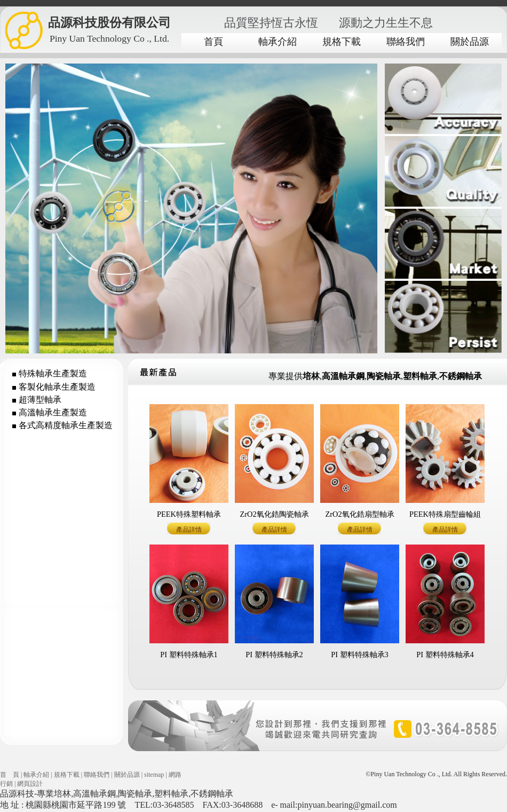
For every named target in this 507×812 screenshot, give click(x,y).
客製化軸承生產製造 (57, 387)
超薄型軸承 (40, 400)
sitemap (154, 775)
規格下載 (342, 42)
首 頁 (10, 775)
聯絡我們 (406, 42)
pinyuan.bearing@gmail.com (347, 805)
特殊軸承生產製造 (53, 373)
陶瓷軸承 (135, 794)
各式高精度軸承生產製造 (66, 425)
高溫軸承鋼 (94, 794)
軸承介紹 (278, 42)
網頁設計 (30, 784)
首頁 (213, 42)
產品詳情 (189, 530)
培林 (62, 794)
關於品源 (470, 42)
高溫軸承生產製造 (53, 412)
